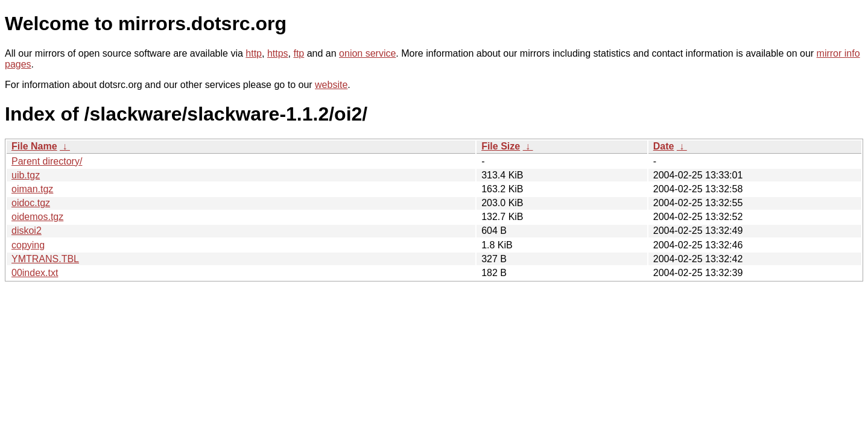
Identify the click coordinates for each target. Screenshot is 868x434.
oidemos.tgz (37, 217)
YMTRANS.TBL (45, 259)
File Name (34, 146)
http (254, 53)
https (278, 53)
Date (664, 146)
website (331, 85)
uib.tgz (26, 175)
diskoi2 (27, 231)
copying (28, 245)
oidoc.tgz (31, 203)
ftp (299, 53)
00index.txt (35, 273)
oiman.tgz (32, 189)
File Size (501, 146)
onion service (367, 53)
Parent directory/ (47, 161)
